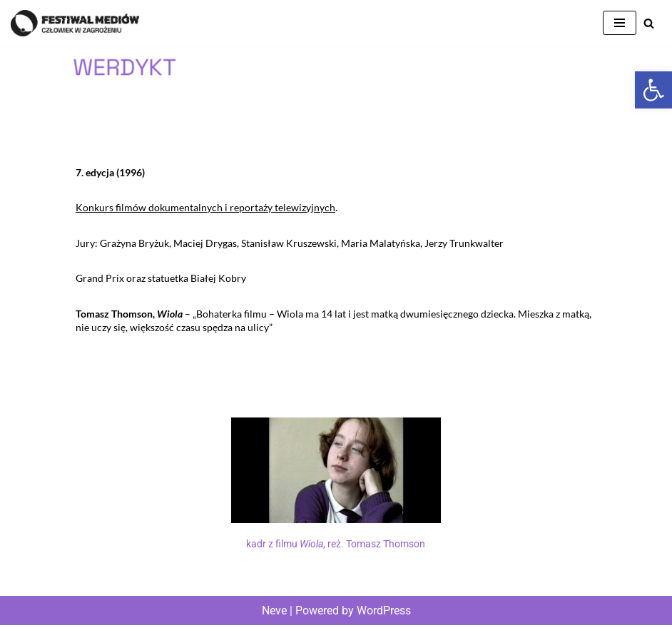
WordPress (384, 613)
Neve (274, 613)
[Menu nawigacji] (620, 23)
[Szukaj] (649, 23)
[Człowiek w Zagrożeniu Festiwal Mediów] (75, 23)
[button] (653, 90)
